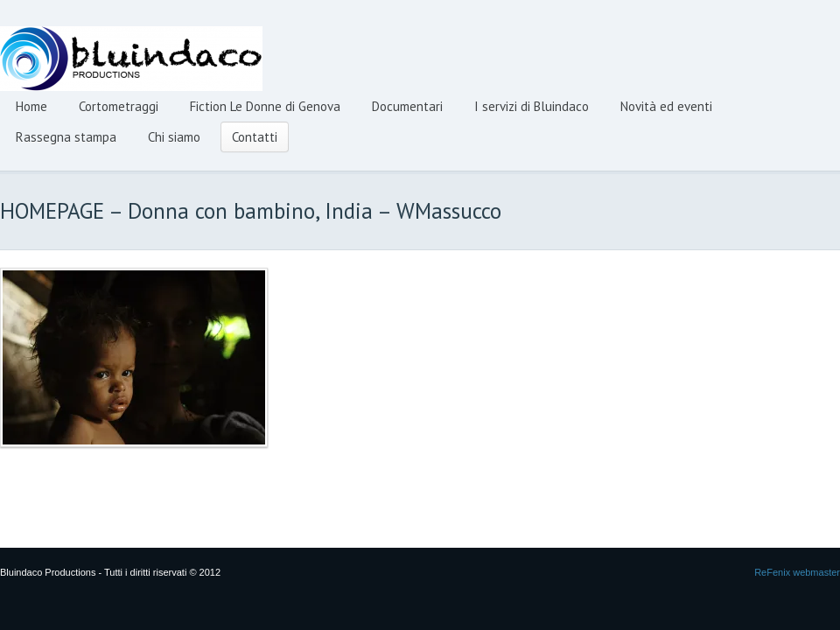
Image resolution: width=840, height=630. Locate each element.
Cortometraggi (119, 106)
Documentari (407, 106)
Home (31, 106)
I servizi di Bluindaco (532, 106)
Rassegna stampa (66, 137)
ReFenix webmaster (797, 572)
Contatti (255, 137)
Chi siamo (174, 137)
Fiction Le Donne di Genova (265, 106)
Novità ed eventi (666, 106)
